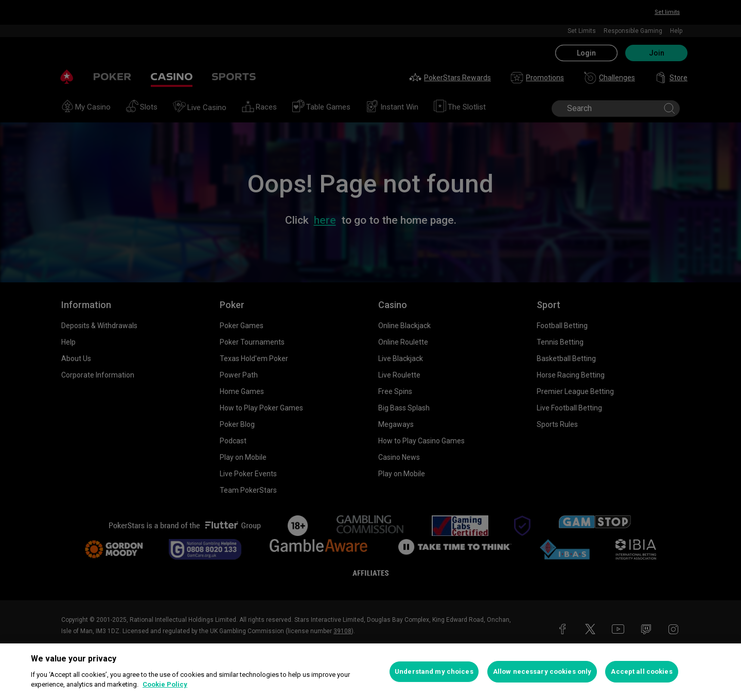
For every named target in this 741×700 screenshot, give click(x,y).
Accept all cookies (641, 671)
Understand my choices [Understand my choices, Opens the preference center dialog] (434, 671)
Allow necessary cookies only (542, 671)
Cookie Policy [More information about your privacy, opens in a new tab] (165, 684)
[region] (370, 672)
